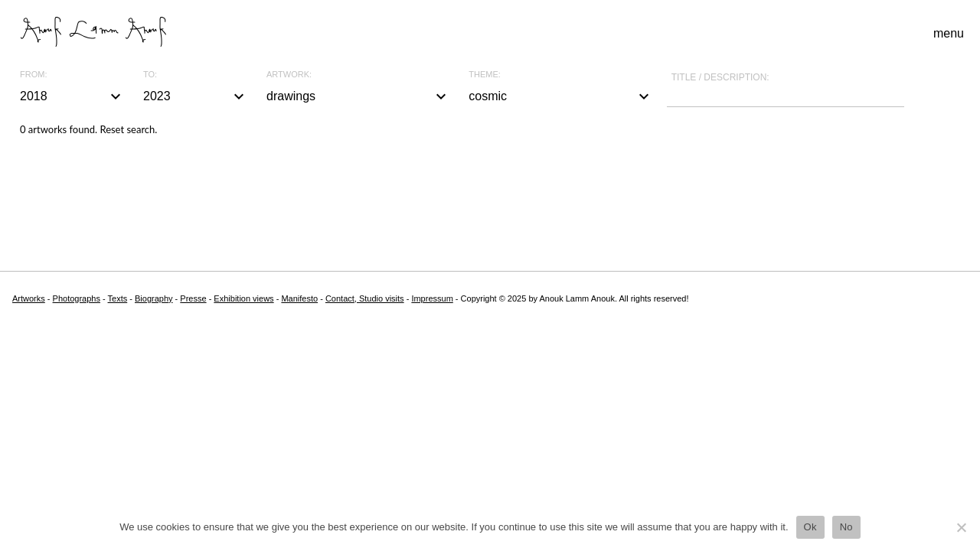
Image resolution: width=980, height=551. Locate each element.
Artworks (29, 298)
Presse (193, 298)
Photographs (77, 298)
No (846, 527)
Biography (154, 298)
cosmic (560, 96)
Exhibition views (243, 298)
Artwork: (289, 75)
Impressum (432, 298)
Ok (810, 527)
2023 (196, 96)
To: (150, 75)
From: (33, 75)
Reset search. (128, 129)
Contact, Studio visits (365, 298)
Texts (118, 298)
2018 (72, 96)
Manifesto (299, 298)
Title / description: (720, 77)
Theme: (485, 75)
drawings (358, 96)
